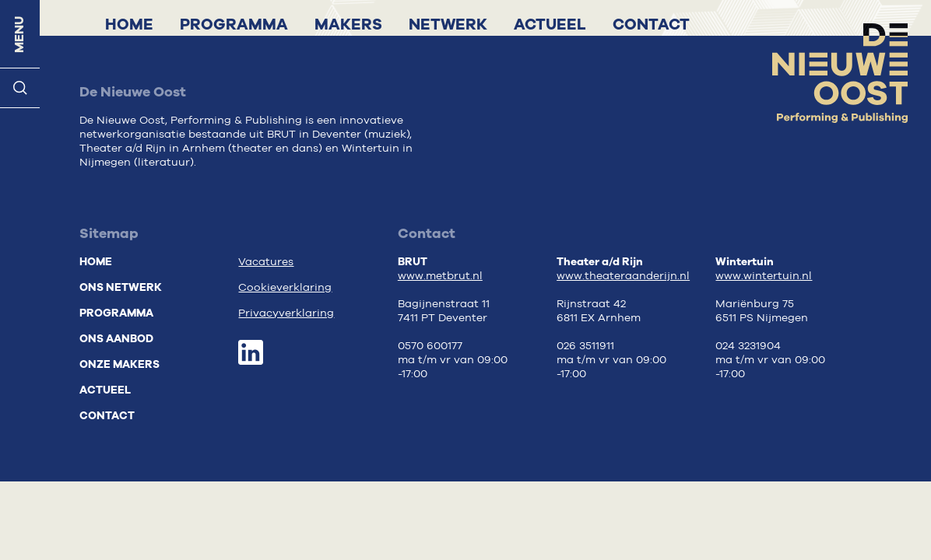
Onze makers (119, 364)
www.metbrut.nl (440, 276)
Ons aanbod (116, 339)
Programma (234, 24)
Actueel (550, 24)
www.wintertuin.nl (764, 276)
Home (129, 24)
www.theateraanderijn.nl (623, 276)
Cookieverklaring (285, 288)
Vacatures (266, 262)
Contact (651, 24)
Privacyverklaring (286, 313)
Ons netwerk (121, 287)
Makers (348, 24)
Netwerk (448, 24)
